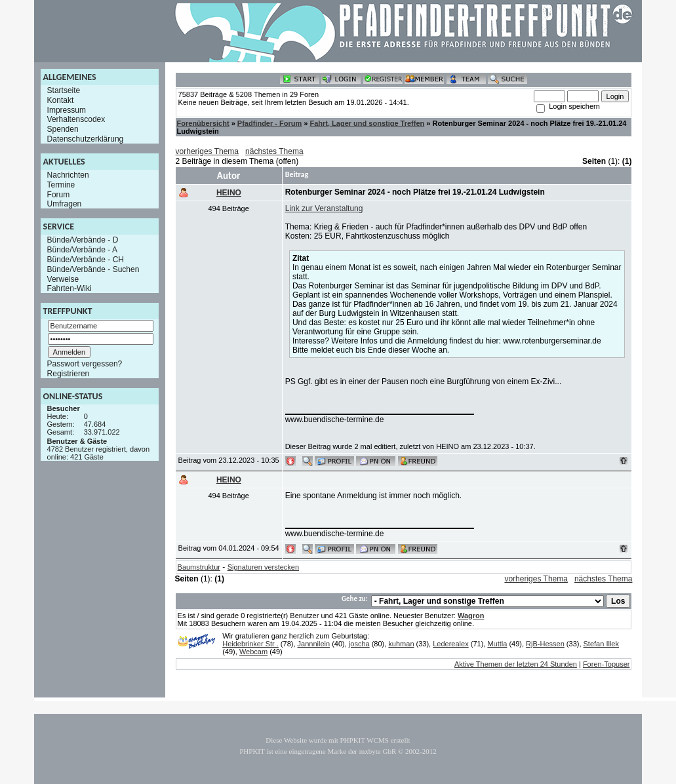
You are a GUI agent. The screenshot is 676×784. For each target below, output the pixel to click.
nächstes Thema (274, 151)
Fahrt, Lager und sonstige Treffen (367, 123)
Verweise (63, 279)
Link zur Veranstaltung (324, 208)
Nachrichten (68, 175)
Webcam (253, 652)
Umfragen (65, 204)
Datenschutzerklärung (86, 139)
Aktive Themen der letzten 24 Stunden (516, 664)
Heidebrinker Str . (250, 644)
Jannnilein (314, 644)
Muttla (497, 644)
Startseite (64, 90)
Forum (59, 194)
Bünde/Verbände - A (82, 250)
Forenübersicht (203, 123)
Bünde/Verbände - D (83, 240)
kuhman (401, 644)
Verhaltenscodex (76, 119)
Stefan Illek (601, 644)
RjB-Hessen (545, 644)
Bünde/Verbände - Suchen (93, 269)
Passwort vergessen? (85, 364)
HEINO (229, 193)
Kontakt (61, 100)
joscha (359, 644)
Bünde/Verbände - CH (86, 260)
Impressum (67, 109)
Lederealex (450, 644)
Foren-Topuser (606, 664)
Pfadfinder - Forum (269, 123)
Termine (61, 185)
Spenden (63, 129)
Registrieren (69, 374)
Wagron (471, 616)
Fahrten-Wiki (70, 288)
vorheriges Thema (208, 151)
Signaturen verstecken (263, 567)
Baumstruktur (199, 567)
